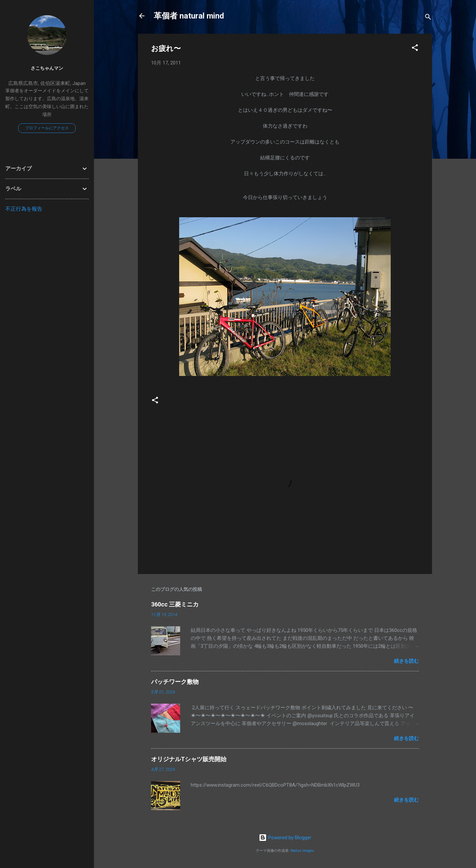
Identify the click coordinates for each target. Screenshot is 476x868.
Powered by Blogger (285, 838)
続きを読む (406, 661)
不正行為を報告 (24, 209)
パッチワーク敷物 (175, 682)
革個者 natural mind (189, 16)
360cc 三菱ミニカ (178, 604)
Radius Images (302, 851)
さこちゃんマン (47, 68)
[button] (415, 49)
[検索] (428, 18)
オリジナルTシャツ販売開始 (189, 759)
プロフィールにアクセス (47, 128)
